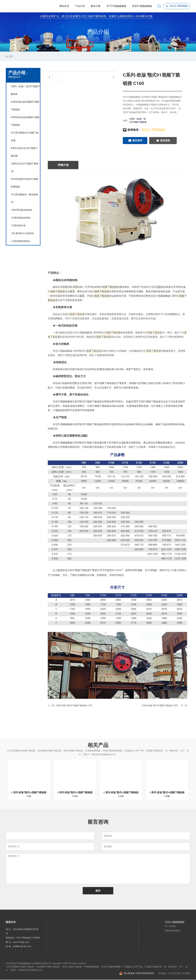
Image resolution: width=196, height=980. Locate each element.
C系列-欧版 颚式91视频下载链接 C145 (74, 705)
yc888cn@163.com (22, 947)
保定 (179, 973)
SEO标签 (186, 974)
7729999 (36, 938)
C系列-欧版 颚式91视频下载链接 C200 (160, 705)
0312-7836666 (177, 6)
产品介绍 (98, 32)
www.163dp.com (21, 942)
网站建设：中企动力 (168, 974)
